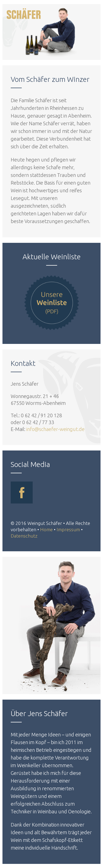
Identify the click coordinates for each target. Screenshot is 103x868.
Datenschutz (24, 536)
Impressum (68, 529)
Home (46, 529)
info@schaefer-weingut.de (55, 429)
